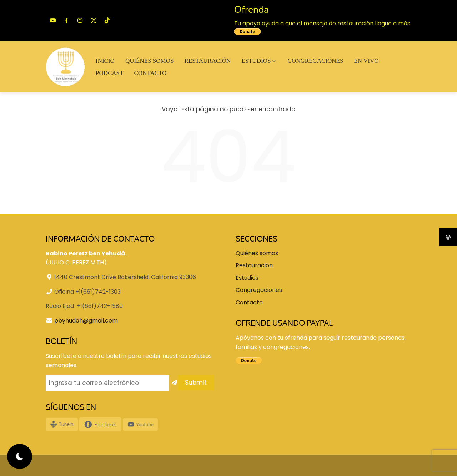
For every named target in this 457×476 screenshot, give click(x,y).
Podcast (109, 73)
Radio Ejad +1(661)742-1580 (84, 306)
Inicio (105, 61)
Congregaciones (316, 61)
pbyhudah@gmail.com (86, 321)
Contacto (150, 73)
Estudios (259, 61)
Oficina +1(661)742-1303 (87, 292)
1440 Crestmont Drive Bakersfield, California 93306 (125, 277)
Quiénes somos (150, 61)
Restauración (207, 61)
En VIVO (366, 61)
